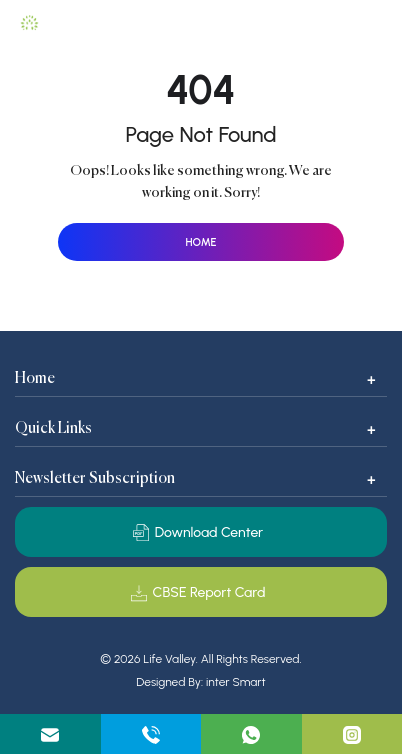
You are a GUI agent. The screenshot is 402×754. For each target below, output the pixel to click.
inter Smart (236, 682)
